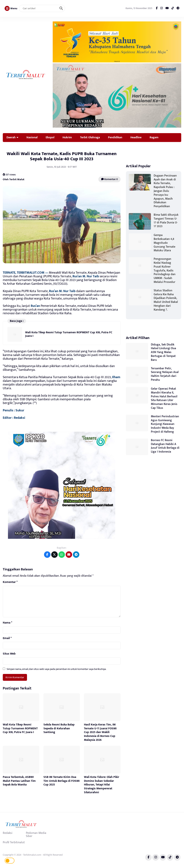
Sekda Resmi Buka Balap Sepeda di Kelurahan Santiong (59, 729)
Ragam (154, 137)
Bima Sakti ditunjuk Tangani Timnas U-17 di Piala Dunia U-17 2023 (166, 221)
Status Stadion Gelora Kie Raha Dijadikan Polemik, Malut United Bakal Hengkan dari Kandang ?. (166, 300)
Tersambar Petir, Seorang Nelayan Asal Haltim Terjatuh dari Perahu (165, 374)
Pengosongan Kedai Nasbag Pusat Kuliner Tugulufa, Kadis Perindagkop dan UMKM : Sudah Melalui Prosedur (165, 270)
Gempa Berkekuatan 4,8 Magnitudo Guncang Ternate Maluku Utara (164, 243)
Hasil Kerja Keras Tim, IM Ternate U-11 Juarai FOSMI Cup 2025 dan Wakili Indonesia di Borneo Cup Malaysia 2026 (100, 732)
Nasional (32, 137)
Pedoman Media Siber (36, 835)
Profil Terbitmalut (14, 842)
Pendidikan (115, 137)
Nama (7, 623)
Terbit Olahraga (90, 137)
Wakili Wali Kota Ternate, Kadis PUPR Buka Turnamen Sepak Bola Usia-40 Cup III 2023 (62, 156)
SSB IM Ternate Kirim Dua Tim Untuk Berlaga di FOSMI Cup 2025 (61, 781)
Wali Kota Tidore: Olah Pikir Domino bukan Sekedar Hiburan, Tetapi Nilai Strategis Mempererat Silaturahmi (102, 785)
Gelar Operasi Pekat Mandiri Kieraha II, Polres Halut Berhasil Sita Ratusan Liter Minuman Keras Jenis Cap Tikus (164, 398)
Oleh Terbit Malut (14, 179)
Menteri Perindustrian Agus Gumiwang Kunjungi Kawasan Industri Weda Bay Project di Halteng (165, 424)
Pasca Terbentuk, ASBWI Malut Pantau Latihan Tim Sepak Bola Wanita (19, 781)
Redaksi (8, 833)
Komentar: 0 (109, 179)
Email (7, 638)
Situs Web (9, 654)
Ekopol (50, 137)
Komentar (10, 582)
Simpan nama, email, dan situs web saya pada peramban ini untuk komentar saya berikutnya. (56, 669)
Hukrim (67, 137)
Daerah (11, 137)
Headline (136, 137)
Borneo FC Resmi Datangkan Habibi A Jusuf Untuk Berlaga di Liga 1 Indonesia (165, 446)
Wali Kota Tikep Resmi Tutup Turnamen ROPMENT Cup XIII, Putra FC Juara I (69, 334)
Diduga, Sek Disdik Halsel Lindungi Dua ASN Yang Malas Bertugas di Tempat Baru (163, 352)
